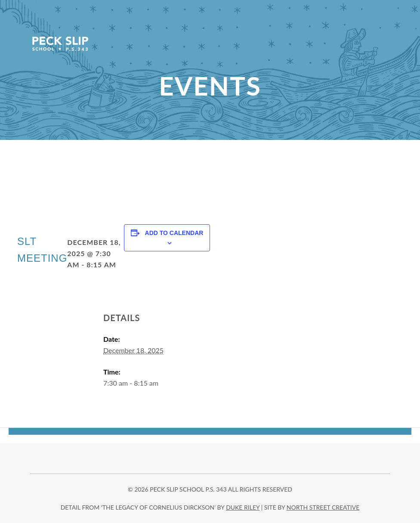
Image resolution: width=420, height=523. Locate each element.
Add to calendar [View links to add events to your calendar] (174, 233)
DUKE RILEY (243, 507)
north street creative (323, 507)
